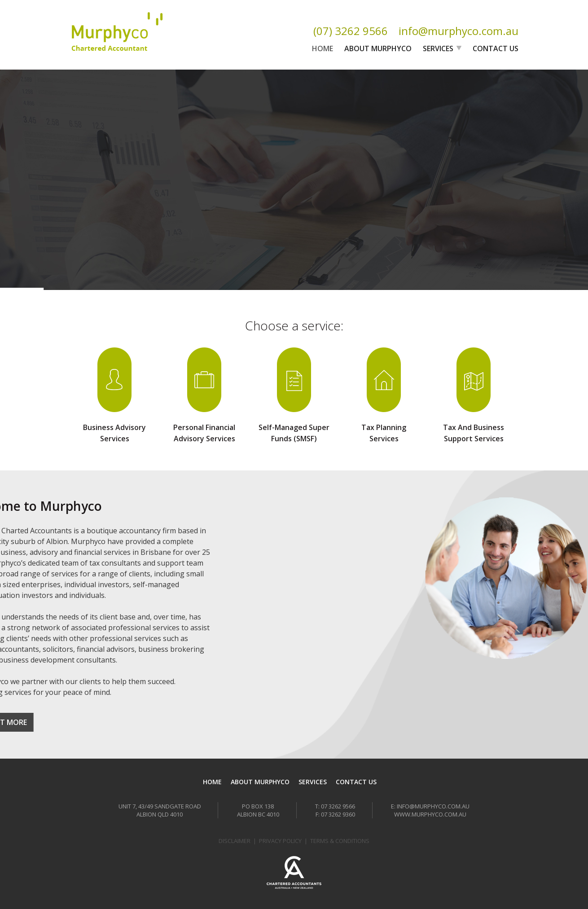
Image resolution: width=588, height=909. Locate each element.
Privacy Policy (280, 841)
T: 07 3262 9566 (335, 806)
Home (323, 48)
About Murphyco (378, 48)
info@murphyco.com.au (459, 31)
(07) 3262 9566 (351, 31)
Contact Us (496, 48)
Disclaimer (235, 841)
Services (438, 48)
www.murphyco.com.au (430, 814)
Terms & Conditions (340, 841)
